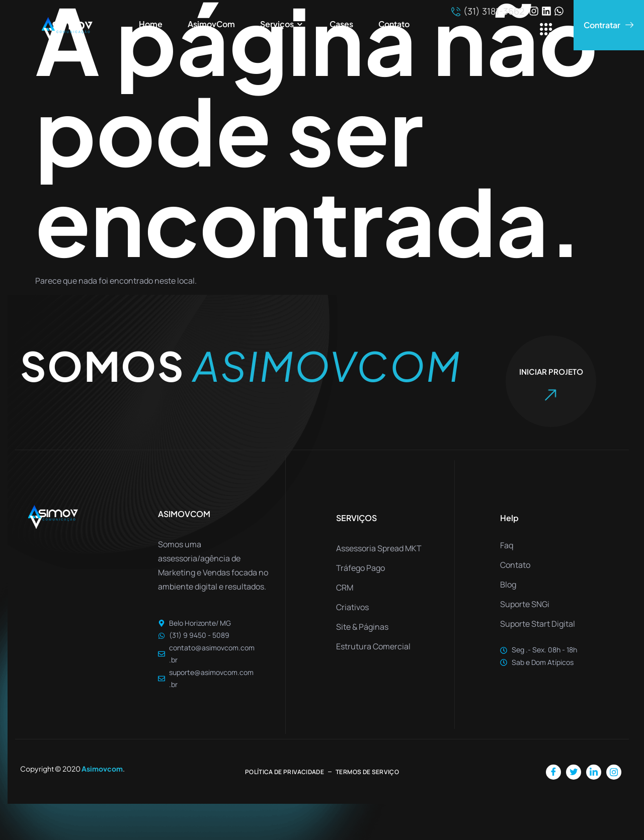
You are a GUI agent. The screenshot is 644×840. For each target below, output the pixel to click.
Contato (394, 24)
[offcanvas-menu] (546, 30)
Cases (341, 24)
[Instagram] (614, 772)
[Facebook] (553, 772)
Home (151, 24)
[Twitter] (574, 772)
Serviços (282, 24)
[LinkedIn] (594, 772)
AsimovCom (211, 24)
